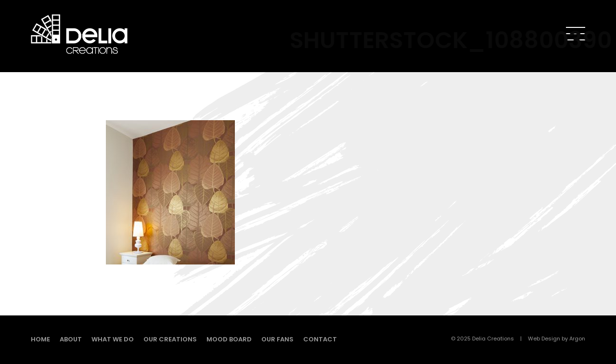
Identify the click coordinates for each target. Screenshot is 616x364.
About (71, 339)
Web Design (544, 339)
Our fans (277, 339)
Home (40, 339)
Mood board (229, 339)
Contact (320, 339)
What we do (113, 339)
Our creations (170, 339)
